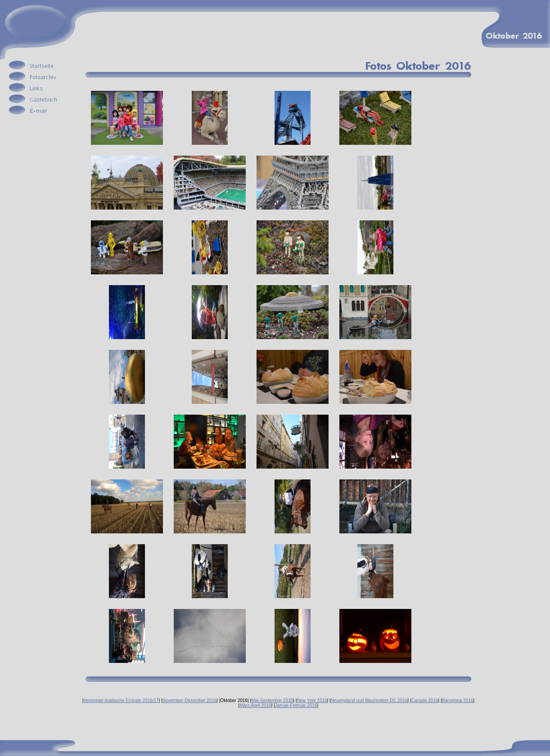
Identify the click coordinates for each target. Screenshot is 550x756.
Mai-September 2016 (272, 700)
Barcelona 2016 (458, 700)
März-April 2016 (255, 705)
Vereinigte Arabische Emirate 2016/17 (121, 700)
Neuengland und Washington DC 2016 (369, 700)
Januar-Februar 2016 (296, 705)
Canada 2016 (424, 700)
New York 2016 (312, 700)
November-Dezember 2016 (190, 700)
